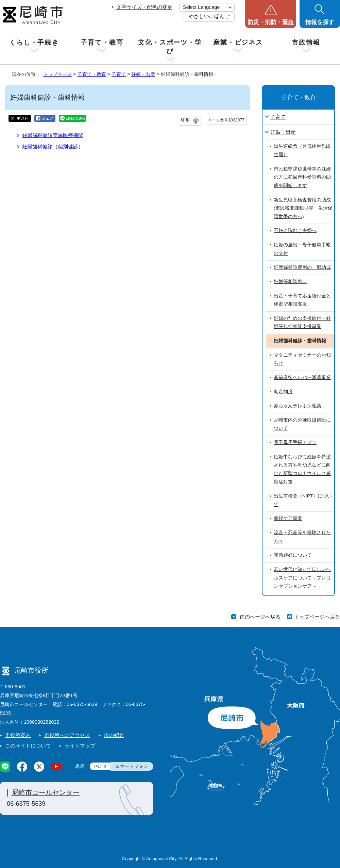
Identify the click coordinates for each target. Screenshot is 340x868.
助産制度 (283, 392)
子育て (119, 74)
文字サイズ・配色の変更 (144, 7)
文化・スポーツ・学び (170, 47)
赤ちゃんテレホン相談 (297, 406)
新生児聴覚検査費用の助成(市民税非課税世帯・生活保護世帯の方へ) (303, 208)
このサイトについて (28, 746)
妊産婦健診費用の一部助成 (302, 267)
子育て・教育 (102, 42)
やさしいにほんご (209, 16)
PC (97, 766)
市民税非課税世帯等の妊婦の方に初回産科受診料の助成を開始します (302, 177)
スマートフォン (132, 766)
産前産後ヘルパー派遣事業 (302, 378)
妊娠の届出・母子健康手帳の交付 (302, 249)
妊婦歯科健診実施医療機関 (53, 135)
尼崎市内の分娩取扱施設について (302, 424)
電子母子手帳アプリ (295, 443)
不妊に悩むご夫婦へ (295, 231)
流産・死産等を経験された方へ (302, 537)
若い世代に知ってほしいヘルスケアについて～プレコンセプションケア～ (302, 578)
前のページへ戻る (260, 617)
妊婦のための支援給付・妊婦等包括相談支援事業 (302, 323)
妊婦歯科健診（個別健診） (53, 146)
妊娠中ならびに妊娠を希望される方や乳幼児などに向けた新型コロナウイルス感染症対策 (302, 469)
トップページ (57, 74)
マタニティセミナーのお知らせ (302, 359)
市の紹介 (114, 735)
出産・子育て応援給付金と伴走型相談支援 (302, 300)
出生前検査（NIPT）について (303, 500)
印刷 (186, 120)
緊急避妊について (293, 555)
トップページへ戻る (317, 617)
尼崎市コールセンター (46, 792)
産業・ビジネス (238, 42)
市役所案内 (18, 735)
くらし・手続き (34, 42)
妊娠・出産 (143, 74)
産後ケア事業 (288, 518)
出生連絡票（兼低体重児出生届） (302, 150)
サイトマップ (80, 746)
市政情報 (306, 42)
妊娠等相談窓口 (290, 282)
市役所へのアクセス (67, 735)
